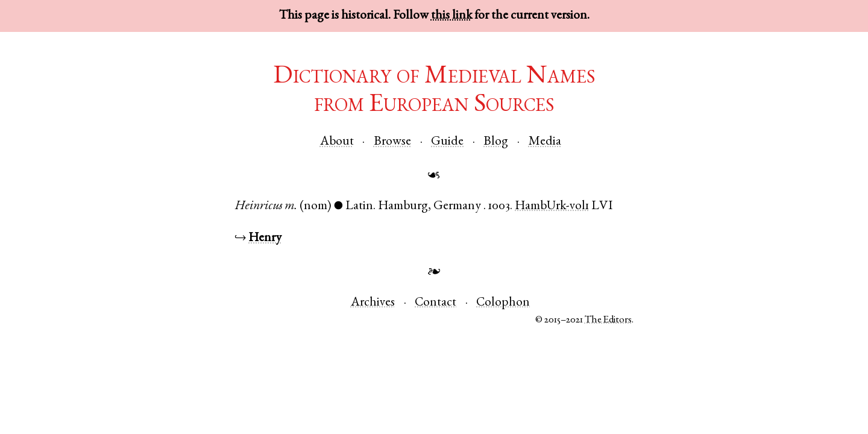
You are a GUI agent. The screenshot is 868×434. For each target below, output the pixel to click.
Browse (392, 142)
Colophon (503, 303)
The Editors (608, 320)
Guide (447, 142)
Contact (436, 303)
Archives (373, 303)
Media (545, 142)
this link (451, 16)
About (337, 142)
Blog (496, 142)
